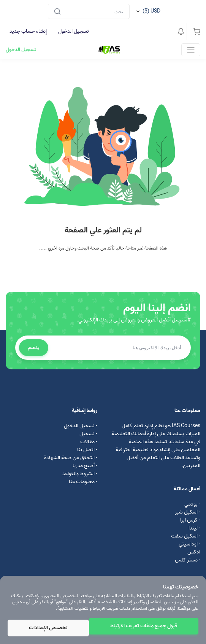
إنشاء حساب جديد (28, 31)
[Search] (89, 11)
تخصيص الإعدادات (48, 628)
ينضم (34, 347)
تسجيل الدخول (74, 31)
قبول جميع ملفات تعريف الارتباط (143, 626)
